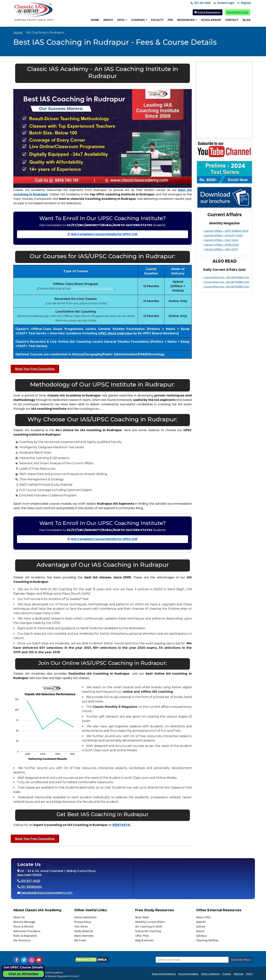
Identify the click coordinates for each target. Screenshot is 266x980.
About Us (19, 917)
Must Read (142, 917)
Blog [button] (247, 20)
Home (18, 33)
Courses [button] (138, 20)
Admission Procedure (27, 931)
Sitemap (239, 974)
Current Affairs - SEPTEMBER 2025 (226, 231)
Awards (201, 922)
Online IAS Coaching (148, 931)
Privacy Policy (83, 922)
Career (227, 974)
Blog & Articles (144, 940)
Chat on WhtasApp (23, 974)
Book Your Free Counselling (35, 369)
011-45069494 (31, 887)
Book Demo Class (238, 12)
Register (244, 3)
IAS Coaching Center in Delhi (92, 288)
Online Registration (208, 12)
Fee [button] (170, 20)
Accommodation (188, 974)
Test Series (81, 926)
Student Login (224, 3)
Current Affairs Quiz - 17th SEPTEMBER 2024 (226, 277)
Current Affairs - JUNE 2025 (221, 245)
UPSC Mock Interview (115, 333)
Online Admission (85, 917)
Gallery (201, 926)
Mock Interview (84, 936)
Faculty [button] (157, 20)
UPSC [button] (121, 20)
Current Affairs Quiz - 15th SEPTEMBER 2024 (226, 287)
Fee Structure (22, 940)
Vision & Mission (24, 926)
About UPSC (204, 917)
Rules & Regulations (164, 974)
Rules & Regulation (25, 936)
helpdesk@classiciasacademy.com (46, 893)
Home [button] (95, 20)
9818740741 (121, 825)
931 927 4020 (201, 3)
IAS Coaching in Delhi (149, 926)
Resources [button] (186, 20)
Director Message (24, 922)
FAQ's (249, 974)
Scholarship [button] (211, 20)
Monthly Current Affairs (150, 922)
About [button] (108, 20)
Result (200, 931)
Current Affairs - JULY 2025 (220, 240)
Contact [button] (232, 20)
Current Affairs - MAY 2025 (220, 249)
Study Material (83, 931)
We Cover (80, 940)
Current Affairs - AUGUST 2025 (223, 235)
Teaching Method (207, 940)
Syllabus (201, 936)
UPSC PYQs (142, 936)
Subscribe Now (241, 960)
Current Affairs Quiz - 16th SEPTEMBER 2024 (226, 282)
